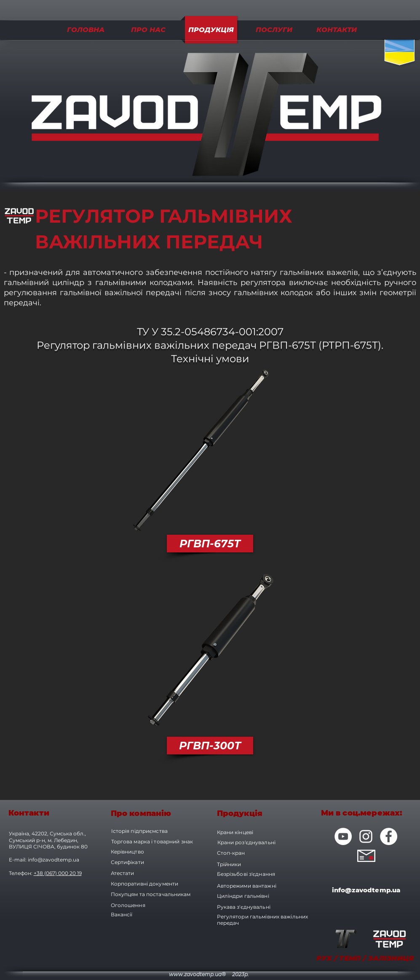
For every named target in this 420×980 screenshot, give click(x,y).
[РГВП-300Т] (210, 746)
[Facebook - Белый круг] (389, 836)
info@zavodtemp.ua (54, 860)
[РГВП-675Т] (210, 544)
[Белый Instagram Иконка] (366, 836)
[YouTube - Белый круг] (343, 836)
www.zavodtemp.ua (195, 974)
